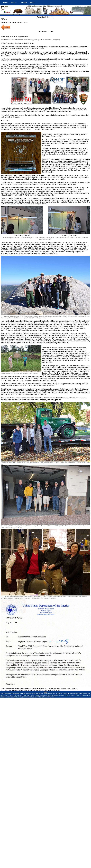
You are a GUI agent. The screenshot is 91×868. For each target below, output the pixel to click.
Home (5, 3)
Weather (24, 3)
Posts (39, 17)
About (32, 3)
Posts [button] (13, 3)
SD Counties (49, 17)
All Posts (4, 19)
